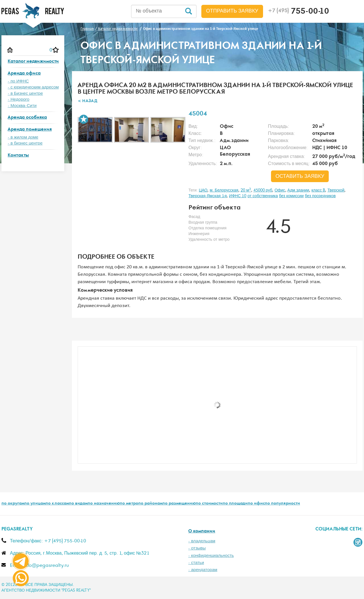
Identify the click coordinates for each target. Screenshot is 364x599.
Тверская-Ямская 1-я (208, 196)
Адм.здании (298, 190)
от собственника (263, 196)
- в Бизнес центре (25, 93)
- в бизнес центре (25, 143)
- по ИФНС (18, 81)
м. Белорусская (224, 190)
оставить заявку (300, 176)
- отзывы (197, 548)
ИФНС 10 (238, 196)
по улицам (35, 504)
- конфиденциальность (211, 556)
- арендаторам (203, 570)
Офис (280, 190)
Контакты (18, 156)
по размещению (179, 504)
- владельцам (202, 541)
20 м (246, 190)
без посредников (320, 196)
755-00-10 (298, 12)
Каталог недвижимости (33, 62)
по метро (129, 504)
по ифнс (256, 504)
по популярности (282, 504)
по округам (13, 504)
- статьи (196, 563)
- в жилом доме (23, 137)
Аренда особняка (27, 118)
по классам (57, 504)
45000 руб (263, 190)
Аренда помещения (30, 130)
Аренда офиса (24, 74)
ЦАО (203, 190)
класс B (318, 190)
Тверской (336, 190)
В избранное (84, 119)
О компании (202, 531)
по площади (235, 504)
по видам (78, 504)
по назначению (104, 504)
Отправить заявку (232, 11)
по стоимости (209, 504)
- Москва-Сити (22, 106)
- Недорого (18, 99)
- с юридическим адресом (33, 87)
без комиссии (291, 196)
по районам (150, 504)
